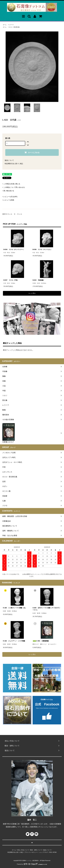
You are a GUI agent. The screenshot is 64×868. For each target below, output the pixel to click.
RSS (51, 852)
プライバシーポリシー (31, 852)
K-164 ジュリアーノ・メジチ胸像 (14, 641)
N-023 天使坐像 (38, 280)
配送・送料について (36, 850)
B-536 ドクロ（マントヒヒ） (42, 249)
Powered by (32, 864)
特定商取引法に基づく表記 (14, 164)
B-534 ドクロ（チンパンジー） (14, 249)
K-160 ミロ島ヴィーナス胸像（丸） (15, 608)
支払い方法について (23, 850)
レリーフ (11, 25)
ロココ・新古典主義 (14, 27)
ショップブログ (43, 852)
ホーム (5, 25)
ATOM (55, 852)
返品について (9, 160)
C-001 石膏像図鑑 (41, 641)
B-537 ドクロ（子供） (11, 280)
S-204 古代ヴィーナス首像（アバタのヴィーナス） (46, 609)
